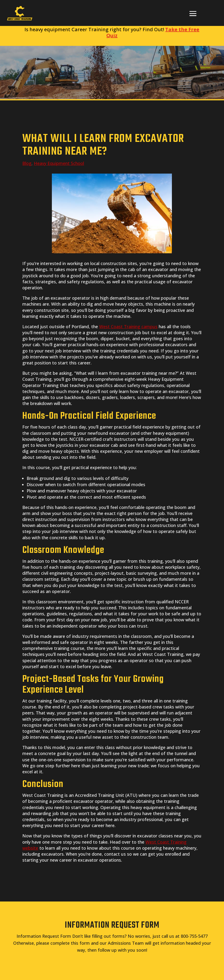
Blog (27, 163)
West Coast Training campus (128, 327)
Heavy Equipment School (59, 163)
